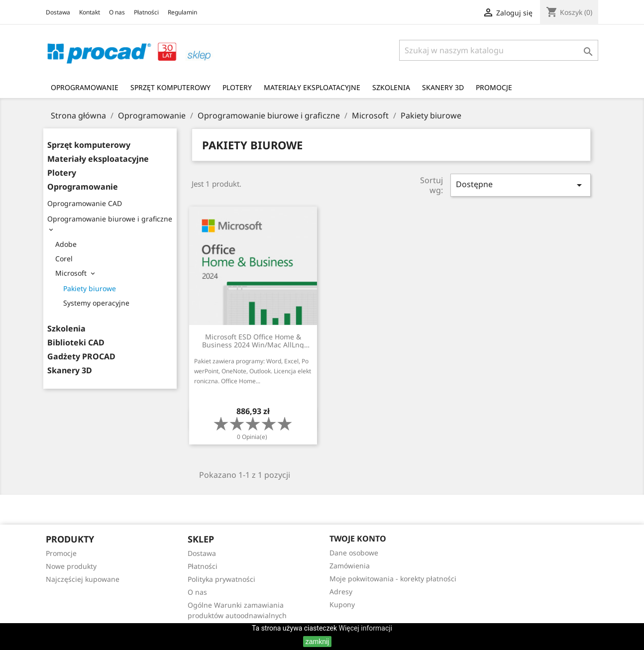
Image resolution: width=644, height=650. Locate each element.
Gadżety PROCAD (81, 357)
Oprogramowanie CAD (85, 203)
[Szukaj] (499, 50)
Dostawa (58, 12)
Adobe (66, 244)
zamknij (317, 642)
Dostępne (521, 185)
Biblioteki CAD (76, 343)
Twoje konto (358, 539)
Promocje (494, 87)
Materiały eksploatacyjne (312, 87)
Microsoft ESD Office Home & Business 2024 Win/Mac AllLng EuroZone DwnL (253, 341)
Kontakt (90, 12)
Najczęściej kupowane (83, 579)
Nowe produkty (71, 566)
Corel (64, 259)
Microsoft (71, 273)
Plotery (237, 87)
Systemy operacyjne (96, 303)
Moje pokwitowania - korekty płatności (393, 579)
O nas (117, 12)
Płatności (146, 12)
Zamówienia (350, 566)
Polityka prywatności (221, 579)
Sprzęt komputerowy (170, 87)
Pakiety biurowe (90, 288)
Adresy (341, 592)
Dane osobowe (354, 553)
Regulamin (182, 12)
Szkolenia (391, 87)
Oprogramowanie (85, 87)
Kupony (342, 604)
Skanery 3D (443, 87)
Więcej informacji (366, 628)
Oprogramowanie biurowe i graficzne (110, 219)
